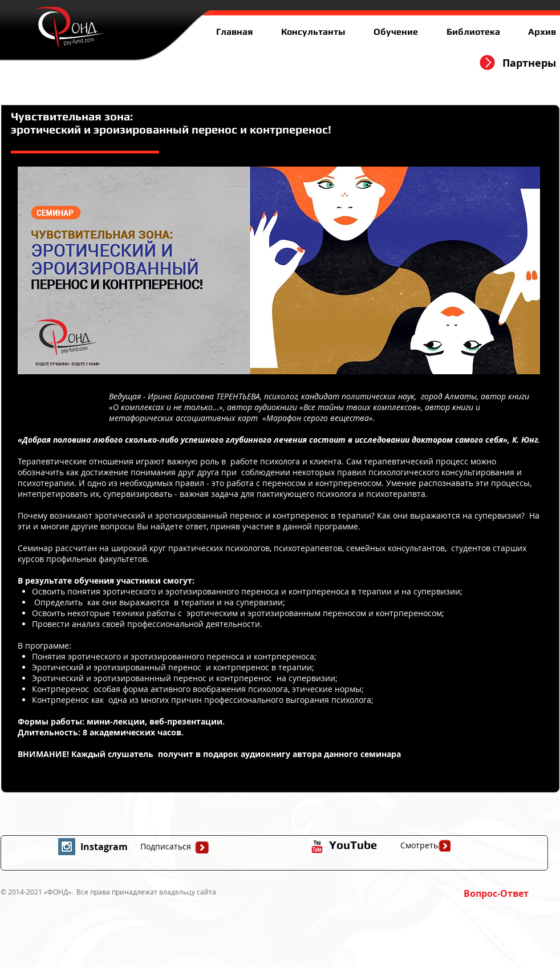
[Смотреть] (419, 845)
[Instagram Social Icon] (67, 847)
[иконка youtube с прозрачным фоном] (317, 847)
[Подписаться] (165, 847)
